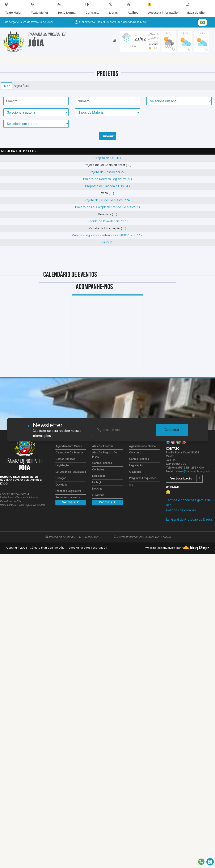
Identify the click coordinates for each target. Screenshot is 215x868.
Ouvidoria (61, 485)
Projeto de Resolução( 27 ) (107, 172)
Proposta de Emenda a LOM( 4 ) (107, 186)
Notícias (97, 489)
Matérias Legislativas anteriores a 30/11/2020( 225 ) (107, 235)
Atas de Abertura (103, 446)
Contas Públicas (65, 459)
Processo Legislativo (68, 491)
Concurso (135, 453)
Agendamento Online (69, 446)
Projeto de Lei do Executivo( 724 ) (107, 200)
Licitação (61, 478)
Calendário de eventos (69, 453)
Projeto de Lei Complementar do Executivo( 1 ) (107, 207)
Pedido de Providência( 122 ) (108, 221)
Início (7, 86)
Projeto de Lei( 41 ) (108, 158)
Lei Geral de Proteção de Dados (189, 519)
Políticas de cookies (181, 510)
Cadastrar (172, 430)
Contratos (98, 470)
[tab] (115, 41)
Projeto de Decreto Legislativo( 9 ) (107, 179)
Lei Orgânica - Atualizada (71, 472)
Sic (131, 485)
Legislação (62, 466)
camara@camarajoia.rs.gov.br (192, 472)
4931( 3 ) (108, 242)
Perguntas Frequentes (143, 478)
